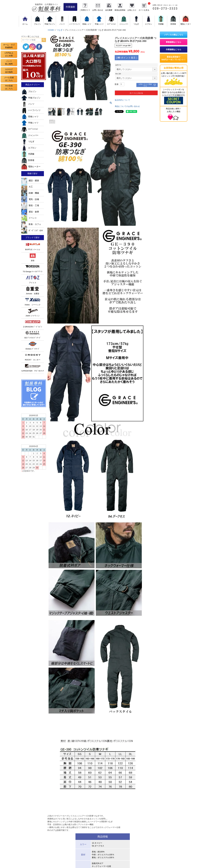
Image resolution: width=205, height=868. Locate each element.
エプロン (29, 148)
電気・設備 (30, 199)
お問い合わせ (98, 10)
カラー (119, 65)
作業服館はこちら (174, 49)
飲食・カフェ (31, 224)
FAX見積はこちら (9, 87)
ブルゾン (29, 91)
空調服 (28, 154)
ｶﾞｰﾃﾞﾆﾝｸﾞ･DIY (32, 231)
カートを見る (144, 10)
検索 (44, 40)
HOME (51, 30)
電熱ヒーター (31, 167)
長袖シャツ (30, 117)
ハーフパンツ (31, 110)
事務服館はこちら (174, 42)
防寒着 (28, 160)
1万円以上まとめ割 (9, 54)
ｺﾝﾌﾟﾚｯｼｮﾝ (30, 129)
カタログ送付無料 (9, 71)
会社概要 (109, 10)
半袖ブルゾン (31, 98)
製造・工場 (30, 205)
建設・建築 (30, 181)
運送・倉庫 (30, 212)
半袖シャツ (30, 123)
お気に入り (132, 10)
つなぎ (59, 30)
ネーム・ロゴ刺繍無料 (9, 46)
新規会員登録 (120, 10)
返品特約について (122, 100)
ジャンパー (30, 135)
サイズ (119, 74)
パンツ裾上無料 (9, 62)
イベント (29, 218)
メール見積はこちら (9, 79)
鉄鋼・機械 (30, 193)
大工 (27, 187)
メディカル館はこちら (174, 35)
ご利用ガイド (85, 10)
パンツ (28, 104)
